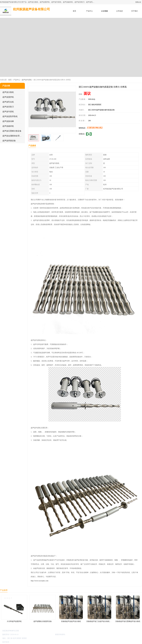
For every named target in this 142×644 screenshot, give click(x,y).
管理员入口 (31, 642)
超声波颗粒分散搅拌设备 (43, 621)
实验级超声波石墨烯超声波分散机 (128, 621)
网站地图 (39, 642)
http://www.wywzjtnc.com (40, 581)
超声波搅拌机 (8, 97)
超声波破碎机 (8, 126)
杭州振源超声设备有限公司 (45, 634)
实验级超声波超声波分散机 (71, 621)
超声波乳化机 (8, 102)
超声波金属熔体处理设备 (13, 136)
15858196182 (95, 128)
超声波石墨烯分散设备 (12, 131)
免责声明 (23, 642)
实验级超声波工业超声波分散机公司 (100, 621)
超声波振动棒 (8, 121)
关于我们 (135, 11)
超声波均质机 (27, 80)
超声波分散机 (8, 92)
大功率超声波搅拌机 (14, 621)
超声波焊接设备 (9, 141)
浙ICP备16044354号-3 (27, 634)
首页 (74, 11)
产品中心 (89, 11)
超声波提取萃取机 (10, 116)
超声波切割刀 (8, 107)
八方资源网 (15, 642)
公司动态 (120, 11)
